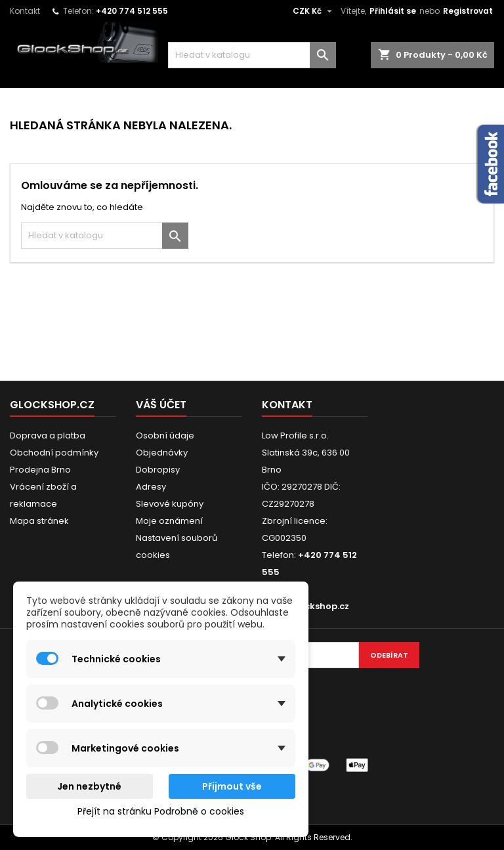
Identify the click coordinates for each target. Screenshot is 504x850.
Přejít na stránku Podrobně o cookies (161, 811)
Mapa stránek (39, 521)
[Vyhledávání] (252, 55)
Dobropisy (158, 470)
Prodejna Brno (40, 470)
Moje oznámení (169, 521)
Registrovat (468, 11)
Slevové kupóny (170, 504)
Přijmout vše (232, 786)
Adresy (151, 487)
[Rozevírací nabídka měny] (314, 11)
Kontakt (25, 11)
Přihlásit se (393, 11)
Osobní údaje (165, 436)
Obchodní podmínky (54, 453)
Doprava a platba (48, 436)
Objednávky (162, 453)
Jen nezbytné (89, 786)
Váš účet (161, 405)
